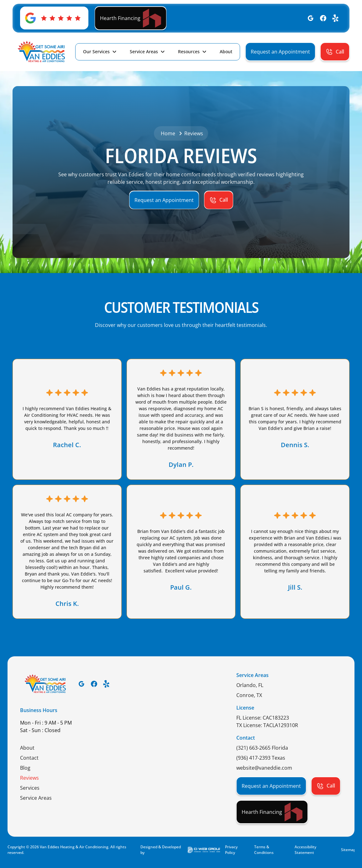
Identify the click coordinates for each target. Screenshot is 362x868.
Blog (25, 768)
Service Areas (144, 52)
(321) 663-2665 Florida (262, 748)
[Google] (311, 18)
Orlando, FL (250, 685)
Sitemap (348, 850)
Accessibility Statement (305, 850)
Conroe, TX (249, 695)
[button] (100, 52)
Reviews (29, 778)
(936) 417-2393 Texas (261, 758)
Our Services (96, 52)
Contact (29, 758)
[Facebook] (323, 18)
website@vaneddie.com (264, 768)
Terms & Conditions (264, 850)
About (27, 748)
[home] (41, 52)
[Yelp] (336, 18)
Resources (189, 52)
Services (30, 788)
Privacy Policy (231, 850)
